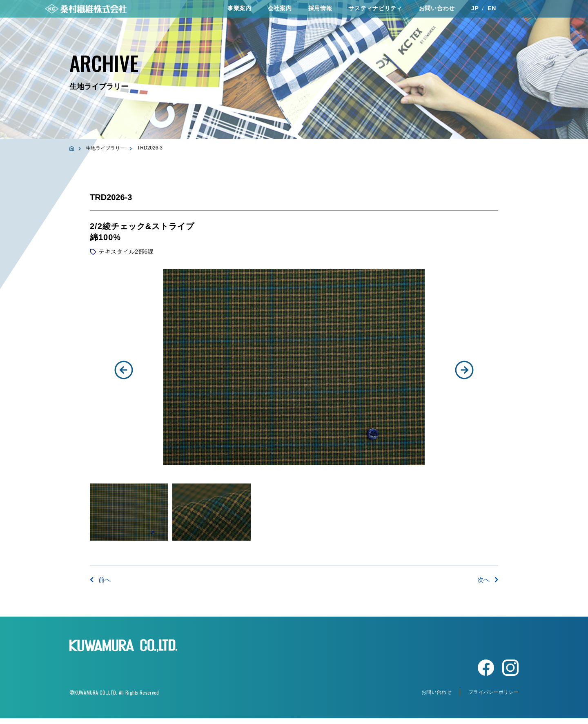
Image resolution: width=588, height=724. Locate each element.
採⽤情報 (320, 12)
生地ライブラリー (105, 148)
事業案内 (239, 12)
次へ (487, 580)
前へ (101, 580)
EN (492, 12)
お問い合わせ (437, 12)
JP (475, 12)
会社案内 (280, 12)
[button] (124, 370)
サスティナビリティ (375, 12)
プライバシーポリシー (493, 698)
